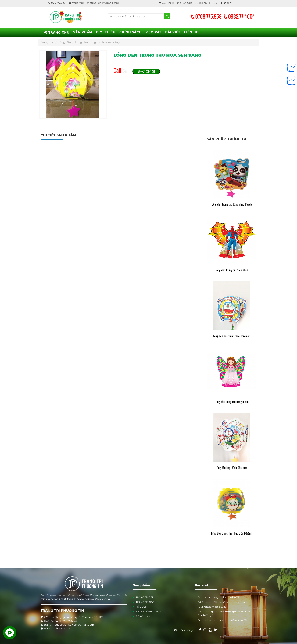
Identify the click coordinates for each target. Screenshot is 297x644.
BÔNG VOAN (143, 616)
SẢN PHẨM (83, 32)
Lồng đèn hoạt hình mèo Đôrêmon (232, 336)
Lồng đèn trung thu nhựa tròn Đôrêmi (232, 533)
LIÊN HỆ (191, 32)
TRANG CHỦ (57, 32)
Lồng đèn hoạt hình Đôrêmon (232, 468)
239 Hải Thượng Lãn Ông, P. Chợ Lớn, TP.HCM (188, 3)
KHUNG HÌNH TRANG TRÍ (150, 612)
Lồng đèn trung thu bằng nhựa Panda (232, 204)
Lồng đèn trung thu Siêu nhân (232, 270)
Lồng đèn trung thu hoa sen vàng (97, 42)
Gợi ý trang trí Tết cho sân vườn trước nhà (221, 602)
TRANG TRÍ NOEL (146, 602)
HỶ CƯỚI (141, 607)
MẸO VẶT (153, 32)
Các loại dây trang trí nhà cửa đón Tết (219, 597)
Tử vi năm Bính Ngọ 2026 (212, 607)
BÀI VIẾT (173, 32)
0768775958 (57, 3)
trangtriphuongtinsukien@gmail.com (94, 3)
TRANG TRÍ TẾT (145, 597)
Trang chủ (47, 42)
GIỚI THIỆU (106, 32)
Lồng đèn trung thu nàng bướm (232, 402)
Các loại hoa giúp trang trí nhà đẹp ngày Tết (222, 620)
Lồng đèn (65, 42)
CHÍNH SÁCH (131, 32)
